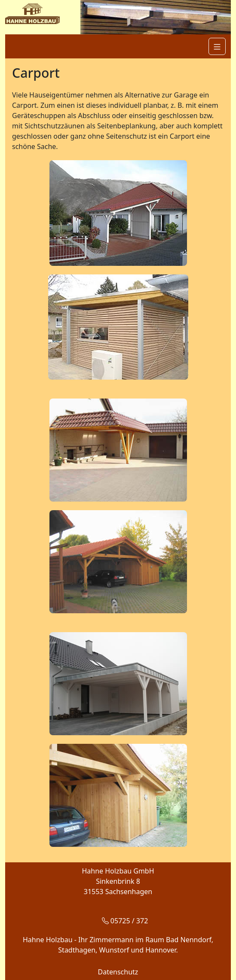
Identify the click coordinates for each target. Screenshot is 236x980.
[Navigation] (217, 46)
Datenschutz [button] (118, 972)
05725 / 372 (125, 921)
